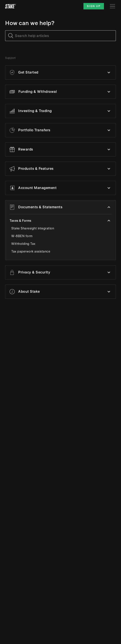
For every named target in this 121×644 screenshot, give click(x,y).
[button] (60, 72)
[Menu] (112, 6)
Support (10, 58)
